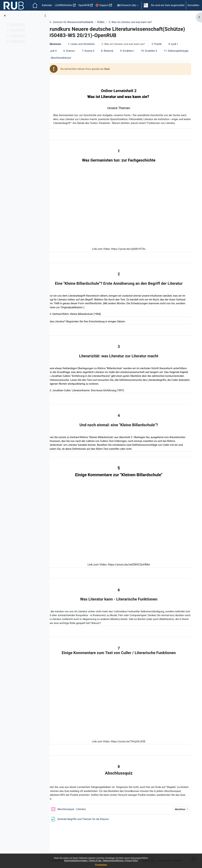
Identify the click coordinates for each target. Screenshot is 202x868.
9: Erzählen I (154, 57)
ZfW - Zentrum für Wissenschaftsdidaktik (80, 22)
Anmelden (193, 5)
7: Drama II (115, 57)
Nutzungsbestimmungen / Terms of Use (83, 861)
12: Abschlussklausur (101, 64)
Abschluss (179, 820)
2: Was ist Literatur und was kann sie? (141, 22)
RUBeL (112, 22)
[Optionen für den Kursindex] (45, 16)
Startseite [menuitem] (35, 5)
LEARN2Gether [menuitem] (64, 5)
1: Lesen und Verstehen (92, 50)
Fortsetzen (101, 865)
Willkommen (64, 50)
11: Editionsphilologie (69, 64)
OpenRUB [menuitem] (84, 5)
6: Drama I (96, 57)
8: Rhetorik (134, 57)
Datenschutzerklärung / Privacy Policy (120, 861)
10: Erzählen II (176, 57)
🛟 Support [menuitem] (102, 5)
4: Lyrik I (62, 57)
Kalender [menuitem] (47, 5)
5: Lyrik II (78, 57)
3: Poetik (168, 50)
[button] (128, 5)
